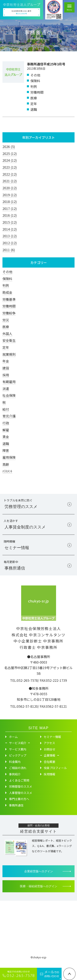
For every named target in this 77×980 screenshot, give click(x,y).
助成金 (7, 292)
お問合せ (49, 754)
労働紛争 (9, 313)
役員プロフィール (55, 773)
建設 (6, 368)
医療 (6, 327)
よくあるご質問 (19, 785)
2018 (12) (10, 202)
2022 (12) (10, 174)
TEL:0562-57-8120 (24, 711)
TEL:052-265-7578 (24, 685)
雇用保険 (9, 457)
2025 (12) (10, 154)
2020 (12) (10, 188)
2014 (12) (10, 229)
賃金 (6, 437)
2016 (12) (10, 215)
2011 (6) (9, 250)
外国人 (7, 334)
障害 (6, 450)
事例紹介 (15, 779)
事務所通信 (16, 810)
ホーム (13, 742)
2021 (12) (10, 181)
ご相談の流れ (18, 773)
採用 (6, 375)
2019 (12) (10, 195)
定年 (6, 347)
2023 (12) (10, 167)
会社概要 (49, 767)
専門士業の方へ (19, 804)
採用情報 (49, 779)
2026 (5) (9, 147)
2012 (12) (10, 243)
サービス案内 (18, 754)
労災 (6, 320)
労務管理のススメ (21, 792)
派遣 (6, 389)
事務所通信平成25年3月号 (46, 64)
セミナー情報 (52, 742)
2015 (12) (10, 222)
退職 (6, 444)
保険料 (7, 279)
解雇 (6, 430)
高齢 (6, 464)
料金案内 (15, 767)
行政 (6, 423)
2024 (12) (10, 160)
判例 (6, 285)
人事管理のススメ (21, 798)
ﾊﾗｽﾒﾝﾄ (7, 471)
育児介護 (9, 416)
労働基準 (9, 299)
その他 (7, 272)
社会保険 (9, 395)
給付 (6, 409)
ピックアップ (18, 760)
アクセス (49, 748)
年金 (6, 361)
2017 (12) (10, 209)
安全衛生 (9, 340)
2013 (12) (10, 236)
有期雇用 (9, 382)
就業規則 (9, 354)
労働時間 (9, 306)
